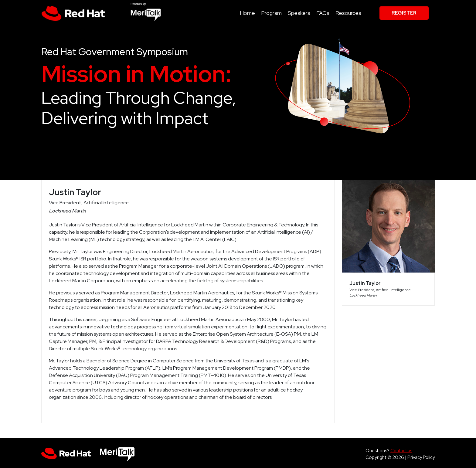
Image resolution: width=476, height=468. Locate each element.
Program (271, 13)
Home (247, 13)
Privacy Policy (421, 457)
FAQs (323, 13)
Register (404, 13)
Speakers (299, 13)
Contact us (401, 451)
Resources (348, 13)
